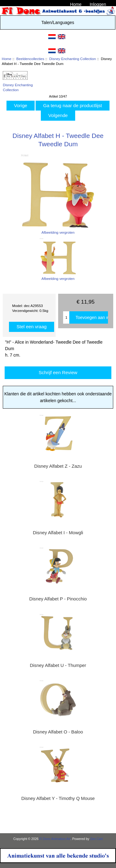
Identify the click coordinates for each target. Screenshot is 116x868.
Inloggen (98, 4)
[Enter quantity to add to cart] (66, 317)
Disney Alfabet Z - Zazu (58, 466)
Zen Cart (96, 839)
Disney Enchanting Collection (73, 59)
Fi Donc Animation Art (55, 839)
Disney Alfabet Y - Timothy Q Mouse (58, 798)
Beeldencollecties (30, 59)
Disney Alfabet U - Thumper (58, 665)
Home (76, 4)
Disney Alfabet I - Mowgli (58, 533)
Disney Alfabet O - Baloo (58, 732)
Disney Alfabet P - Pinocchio (58, 599)
